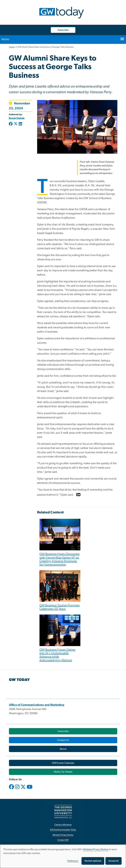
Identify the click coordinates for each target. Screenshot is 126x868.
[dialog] (63, 856)
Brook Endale (17, 118)
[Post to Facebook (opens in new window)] (11, 124)
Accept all (113, 861)
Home (12, 47)
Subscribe (63, 30)
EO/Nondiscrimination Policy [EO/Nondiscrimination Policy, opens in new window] (63, 830)
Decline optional (93, 861)
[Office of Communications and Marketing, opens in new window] (37, 705)
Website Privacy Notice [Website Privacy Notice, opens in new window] (63, 835)
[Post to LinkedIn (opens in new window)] (20, 124)
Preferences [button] (73, 861)
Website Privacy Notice (96, 849)
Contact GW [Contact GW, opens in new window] (63, 840)
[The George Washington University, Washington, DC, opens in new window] (63, 812)
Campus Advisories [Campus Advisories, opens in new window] (63, 825)
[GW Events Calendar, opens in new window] (63, 763)
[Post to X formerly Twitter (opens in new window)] (16, 124)
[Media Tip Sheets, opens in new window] (63, 772)
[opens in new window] (12, 789)
